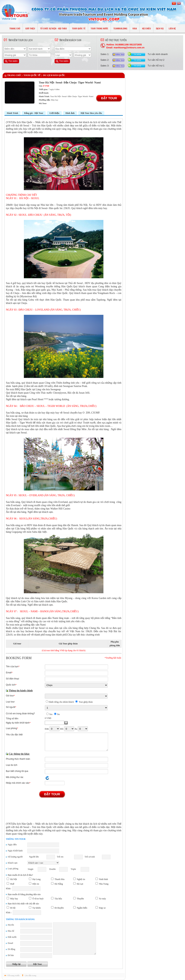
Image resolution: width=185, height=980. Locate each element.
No (58, 714)
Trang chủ (14, 75)
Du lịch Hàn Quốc (54, 75)
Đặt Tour (109, 98)
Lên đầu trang (31, 975)
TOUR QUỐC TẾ (32, 75)
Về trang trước (14, 975)
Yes (51, 714)
